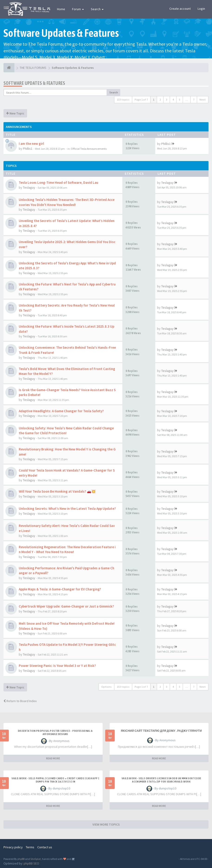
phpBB (21, 859)
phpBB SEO (31, 863)
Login (201, 9)
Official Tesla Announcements (89, 149)
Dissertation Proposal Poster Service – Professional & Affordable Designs (55, 732)
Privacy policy (13, 847)
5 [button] (180, 100)
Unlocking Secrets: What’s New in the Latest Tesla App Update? (67, 508)
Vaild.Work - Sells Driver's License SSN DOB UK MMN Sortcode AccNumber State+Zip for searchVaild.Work (161, 780)
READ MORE (53, 758)
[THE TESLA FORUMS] (9, 68)
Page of (141, 100)
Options (106, 687)
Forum (78, 9)
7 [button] (194, 100)
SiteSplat (36, 859)
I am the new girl (31, 144)
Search (97, 9)
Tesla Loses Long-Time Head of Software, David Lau (59, 182)
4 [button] (173, 100)
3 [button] (167, 100)
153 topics (123, 100)
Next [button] (203, 100)
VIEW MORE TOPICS (106, 824)
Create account (180, 9)
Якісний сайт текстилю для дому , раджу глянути (161, 731)
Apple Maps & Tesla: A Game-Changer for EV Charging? (60, 589)
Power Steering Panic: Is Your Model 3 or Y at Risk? (57, 666)
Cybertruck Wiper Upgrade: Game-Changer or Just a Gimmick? (66, 606)
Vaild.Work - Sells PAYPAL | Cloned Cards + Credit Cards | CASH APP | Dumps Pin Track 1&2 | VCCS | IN (55, 780)
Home (61, 9)
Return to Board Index (20, 701)
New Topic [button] (15, 113)
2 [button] (160, 100)
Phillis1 (28, 149)
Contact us (45, 847)
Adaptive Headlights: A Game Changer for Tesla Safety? (61, 411)
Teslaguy (29, 187)
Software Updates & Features (34, 83)
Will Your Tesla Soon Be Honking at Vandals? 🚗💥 (57, 491)
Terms (30, 847)
